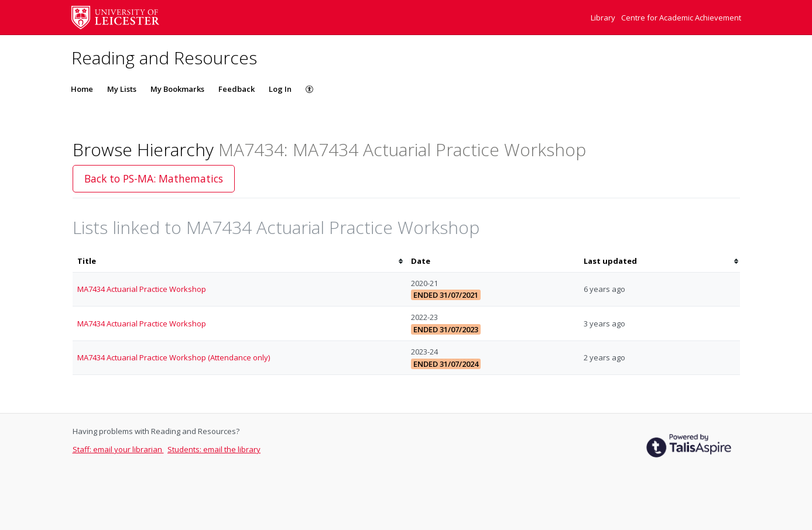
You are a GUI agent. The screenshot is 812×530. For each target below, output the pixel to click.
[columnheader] (239, 261)
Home (82, 89)
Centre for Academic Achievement (681, 18)
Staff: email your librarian (118, 449)
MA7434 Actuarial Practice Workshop (142, 289)
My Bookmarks (177, 89)
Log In (280, 89)
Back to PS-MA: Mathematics (154, 178)
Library (604, 18)
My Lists (122, 89)
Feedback (237, 89)
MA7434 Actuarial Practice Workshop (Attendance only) (174, 357)
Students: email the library (214, 449)
